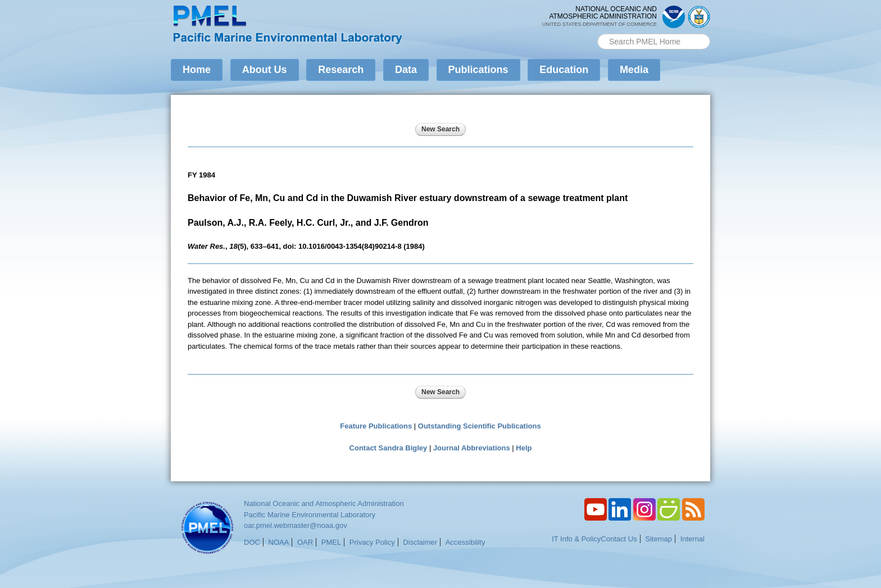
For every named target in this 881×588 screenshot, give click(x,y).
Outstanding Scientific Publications (480, 426)
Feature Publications (376, 426)
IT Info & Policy (576, 539)
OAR (305, 542)
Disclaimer (420, 542)
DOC (252, 542)
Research (341, 70)
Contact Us (619, 539)
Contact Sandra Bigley (389, 448)
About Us (265, 70)
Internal (692, 539)
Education (564, 70)
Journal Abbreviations (472, 448)
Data (406, 70)
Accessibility (466, 542)
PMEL (331, 542)
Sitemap (659, 539)
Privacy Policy (372, 542)
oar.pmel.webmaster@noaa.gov (296, 525)
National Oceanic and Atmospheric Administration (324, 503)
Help (524, 448)
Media (634, 70)
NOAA (279, 542)
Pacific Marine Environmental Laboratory (310, 515)
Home (197, 70)
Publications (478, 70)
